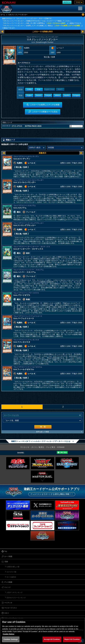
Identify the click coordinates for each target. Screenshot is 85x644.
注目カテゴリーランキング (16, 598)
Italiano (57, 95)
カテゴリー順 (11, 572)
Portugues (76, 95)
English (29, 95)
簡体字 (60, 89)
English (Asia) (49, 89)
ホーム (3, 15)
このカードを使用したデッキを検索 (67, 26)
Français (48, 95)
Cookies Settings (11, 639)
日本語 (29, 89)
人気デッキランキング (15, 592)
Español (67, 95)
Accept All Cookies (52, 639)
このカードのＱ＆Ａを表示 (56, 23)
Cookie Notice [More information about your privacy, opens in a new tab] (9, 634)
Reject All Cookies (72, 639)
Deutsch (39, 95)
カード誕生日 (11, 577)
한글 (39, 89)
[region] (42, 631)
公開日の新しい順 (13, 567)
